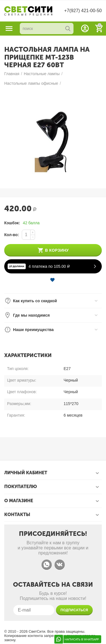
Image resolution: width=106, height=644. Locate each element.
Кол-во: (12, 235)
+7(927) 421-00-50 (83, 11)
